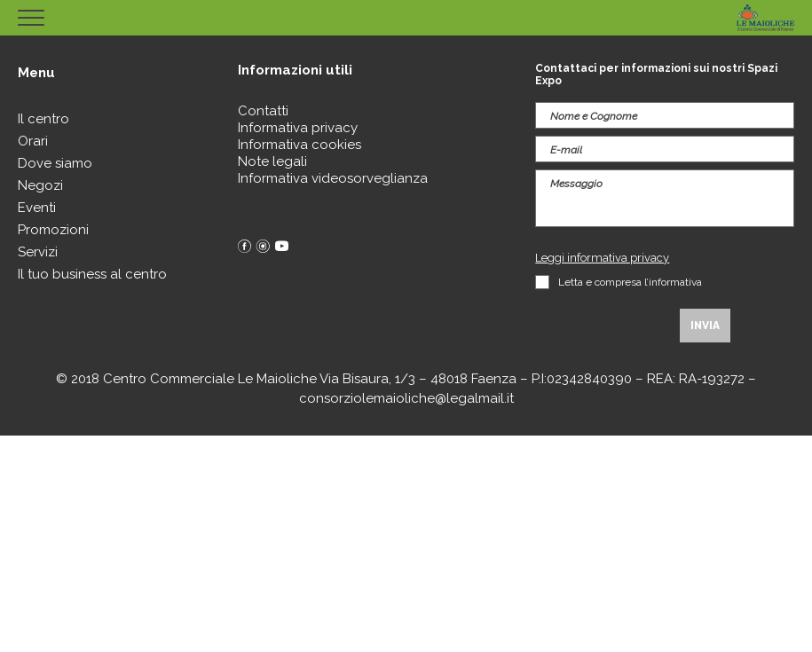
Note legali (272, 161)
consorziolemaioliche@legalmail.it (406, 398)
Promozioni (53, 230)
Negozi (40, 185)
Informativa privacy (298, 128)
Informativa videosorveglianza (333, 178)
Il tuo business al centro (92, 274)
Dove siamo (55, 163)
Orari (33, 141)
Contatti (263, 111)
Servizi (38, 252)
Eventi (37, 208)
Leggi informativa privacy (602, 258)
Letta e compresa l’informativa (630, 282)
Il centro (43, 119)
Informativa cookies (300, 145)
